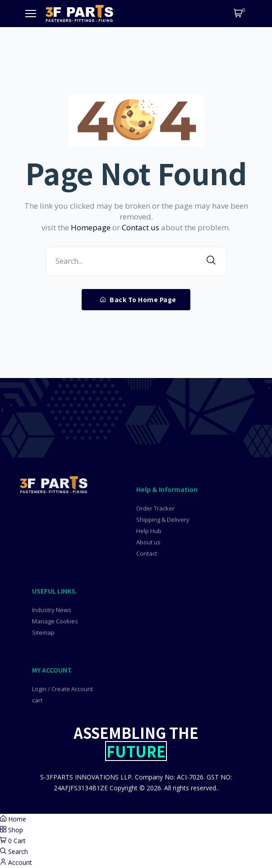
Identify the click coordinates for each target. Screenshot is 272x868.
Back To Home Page (138, 299)
